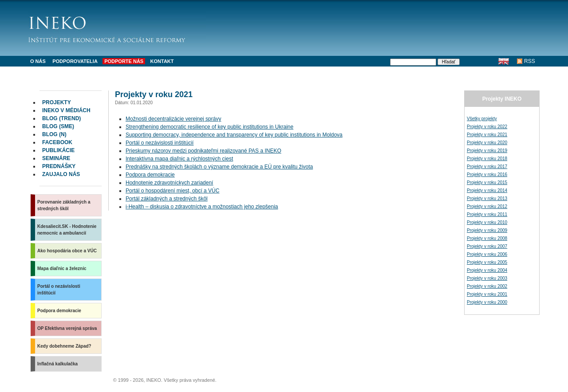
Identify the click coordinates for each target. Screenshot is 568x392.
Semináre (56, 158)
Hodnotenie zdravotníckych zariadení (169, 183)
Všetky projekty (482, 119)
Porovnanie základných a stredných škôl (64, 205)
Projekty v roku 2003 (487, 278)
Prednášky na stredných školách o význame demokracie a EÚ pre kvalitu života (219, 167)
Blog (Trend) (61, 118)
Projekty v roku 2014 (487, 190)
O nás (38, 61)
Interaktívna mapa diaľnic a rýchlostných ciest (179, 159)
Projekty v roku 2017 (487, 167)
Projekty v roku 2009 (487, 230)
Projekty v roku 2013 (487, 198)
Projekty (57, 102)
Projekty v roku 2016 (487, 174)
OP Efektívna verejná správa (67, 328)
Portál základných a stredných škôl (167, 199)
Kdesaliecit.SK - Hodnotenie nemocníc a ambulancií (67, 230)
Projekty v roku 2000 (487, 302)
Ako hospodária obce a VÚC (67, 251)
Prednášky (59, 166)
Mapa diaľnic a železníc (62, 269)
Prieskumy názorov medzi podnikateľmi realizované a (203, 151)
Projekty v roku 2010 (487, 222)
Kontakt (162, 61)
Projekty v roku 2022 (487, 127)
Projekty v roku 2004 (487, 270)
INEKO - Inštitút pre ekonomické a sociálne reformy (117, 27)
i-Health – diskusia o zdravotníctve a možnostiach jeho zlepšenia (202, 207)
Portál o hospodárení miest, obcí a (172, 191)
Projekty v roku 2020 (487, 143)
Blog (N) (54, 134)
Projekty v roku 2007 (487, 246)
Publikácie (58, 150)
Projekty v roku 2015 (487, 182)
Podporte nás (124, 61)
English (503, 61)
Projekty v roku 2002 (487, 286)
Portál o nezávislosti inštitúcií (59, 290)
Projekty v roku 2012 (487, 206)
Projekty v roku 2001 (487, 294)
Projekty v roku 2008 (487, 238)
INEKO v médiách (66, 110)
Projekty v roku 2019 (487, 151)
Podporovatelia (75, 61)
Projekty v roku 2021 (487, 135)
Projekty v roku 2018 (487, 159)
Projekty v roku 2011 (487, 214)
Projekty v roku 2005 (487, 262)
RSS (530, 61)
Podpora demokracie (59, 311)
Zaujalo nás (61, 174)
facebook (57, 142)
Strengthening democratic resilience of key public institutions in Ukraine (209, 127)
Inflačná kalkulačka (57, 364)
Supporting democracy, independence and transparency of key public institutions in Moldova (234, 135)
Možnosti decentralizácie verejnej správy (173, 119)
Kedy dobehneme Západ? (64, 346)
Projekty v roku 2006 (487, 254)
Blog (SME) (58, 126)
